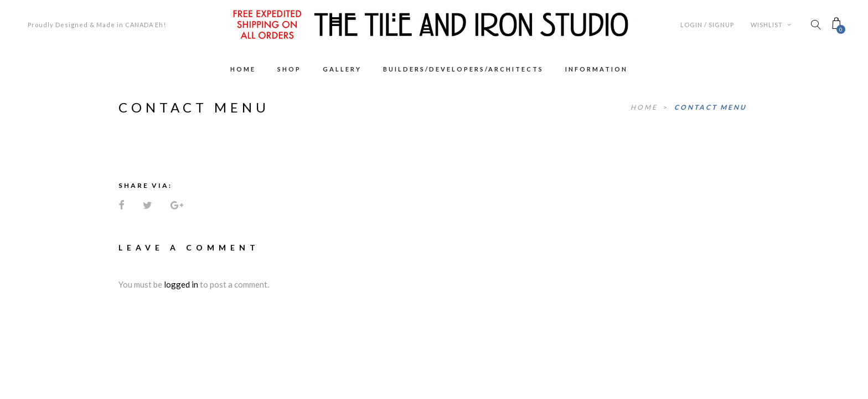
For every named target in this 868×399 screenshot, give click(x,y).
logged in (181, 284)
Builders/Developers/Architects (463, 69)
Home (243, 69)
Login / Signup (707, 25)
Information (596, 69)
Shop (289, 69)
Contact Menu (711, 107)
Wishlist (771, 25)
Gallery (342, 69)
